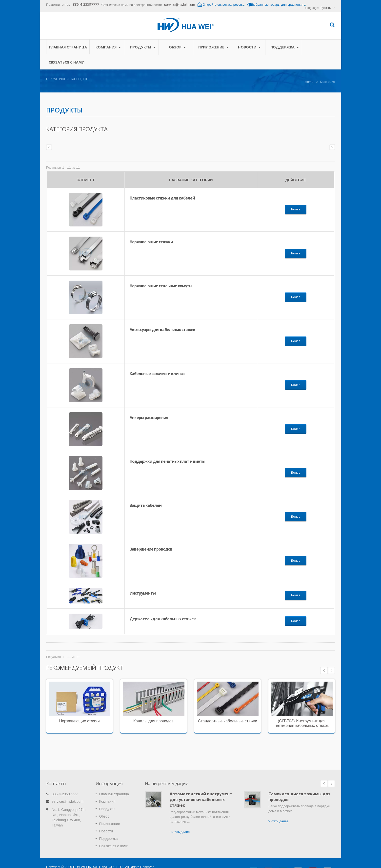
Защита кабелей (146, 505)
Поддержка (284, 47)
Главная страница (68, 47)
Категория (328, 82)
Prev (324, 670)
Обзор (177, 47)
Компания (108, 47)
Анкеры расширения (149, 418)
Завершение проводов (151, 549)
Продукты (143, 47)
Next (331, 670)
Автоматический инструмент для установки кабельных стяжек (201, 792)
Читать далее (180, 824)
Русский (326, 8)
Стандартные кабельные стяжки (228, 721)
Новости (249, 47)
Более (296, 209)
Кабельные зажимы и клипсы (157, 374)
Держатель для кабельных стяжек (163, 619)
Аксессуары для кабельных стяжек (162, 330)
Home (309, 82)
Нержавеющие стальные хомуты (161, 286)
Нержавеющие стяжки (151, 242)
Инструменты (143, 593)
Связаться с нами (67, 62)
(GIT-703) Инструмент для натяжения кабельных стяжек (302, 723)
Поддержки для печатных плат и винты (167, 461)
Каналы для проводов (153, 721)
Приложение (213, 47)
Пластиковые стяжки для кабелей (162, 198)
